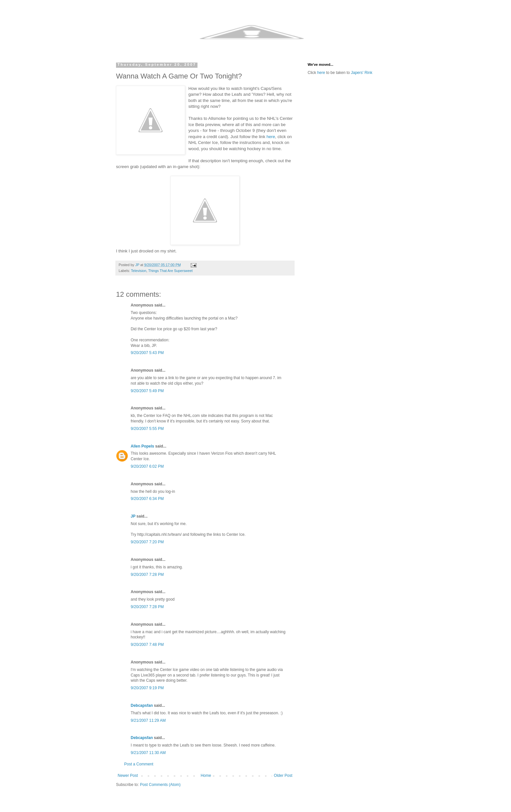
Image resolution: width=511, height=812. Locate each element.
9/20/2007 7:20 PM (147, 542)
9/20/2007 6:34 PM (147, 499)
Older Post (283, 776)
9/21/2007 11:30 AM (148, 753)
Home (206, 776)
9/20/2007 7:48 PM (147, 645)
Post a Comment (139, 764)
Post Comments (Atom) (160, 785)
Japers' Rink (362, 73)
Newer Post (128, 776)
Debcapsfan (142, 705)
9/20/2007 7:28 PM (147, 575)
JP (133, 516)
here (271, 137)
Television (139, 271)
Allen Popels (142, 446)
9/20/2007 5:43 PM (147, 353)
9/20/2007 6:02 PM (147, 466)
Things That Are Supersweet (170, 271)
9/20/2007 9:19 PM (147, 688)
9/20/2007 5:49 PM (147, 391)
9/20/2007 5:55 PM (147, 429)
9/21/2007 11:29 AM (148, 720)
